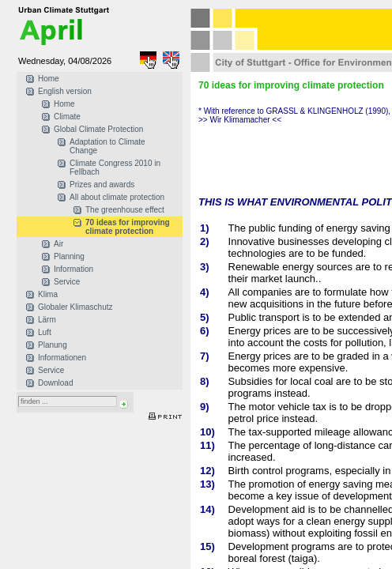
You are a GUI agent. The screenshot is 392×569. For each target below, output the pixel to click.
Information (73, 269)
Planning (69, 256)
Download (55, 383)
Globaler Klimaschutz (75, 307)
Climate (67, 117)
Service (67, 282)
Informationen (62, 358)
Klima (48, 294)
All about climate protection (117, 197)
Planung (53, 345)
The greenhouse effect (125, 210)
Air (58, 244)
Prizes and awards (102, 185)
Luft (45, 332)
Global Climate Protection (98, 129)
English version (65, 91)
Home (49, 79)
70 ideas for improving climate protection (128, 227)
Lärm (47, 320)
